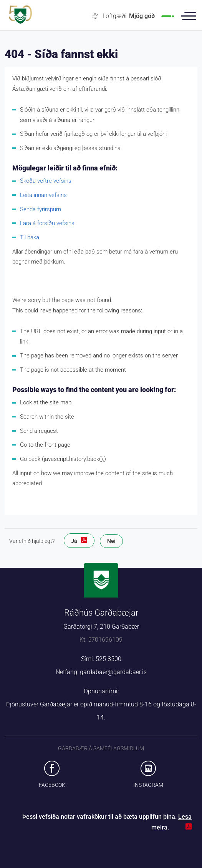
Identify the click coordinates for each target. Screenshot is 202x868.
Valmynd (189, 16)
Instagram (148, 785)
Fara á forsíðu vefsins (47, 223)
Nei (111, 541)
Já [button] (74, 541)
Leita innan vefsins (43, 195)
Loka (180, 827)
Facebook (52, 785)
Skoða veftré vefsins (46, 181)
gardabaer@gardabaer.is (113, 672)
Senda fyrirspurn (41, 209)
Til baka (30, 237)
